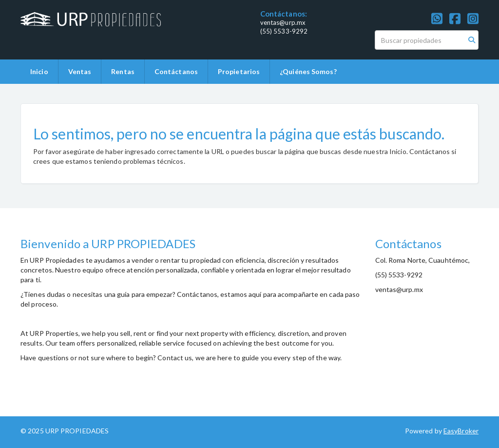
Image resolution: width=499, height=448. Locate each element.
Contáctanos (176, 71)
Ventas (80, 71)
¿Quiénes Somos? (308, 71)
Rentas (123, 71)
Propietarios (239, 71)
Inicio (39, 71)
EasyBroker (461, 431)
